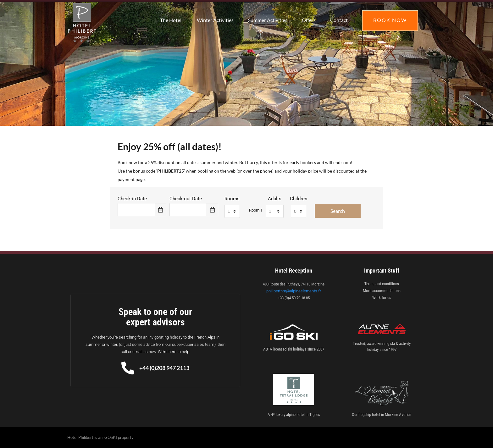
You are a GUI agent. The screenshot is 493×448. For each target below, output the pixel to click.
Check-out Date (186, 199)
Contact (339, 20)
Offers (309, 20)
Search (338, 211)
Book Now (390, 20)
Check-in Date (132, 199)
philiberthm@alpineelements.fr (294, 291)
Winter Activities (215, 20)
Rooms (232, 199)
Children (299, 199)
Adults (275, 199)
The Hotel (171, 20)
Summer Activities (268, 20)
